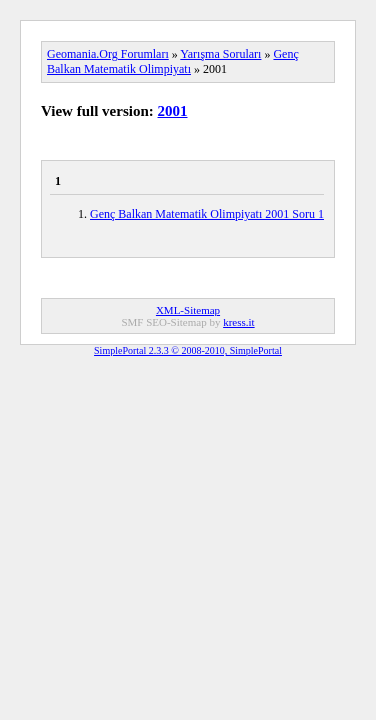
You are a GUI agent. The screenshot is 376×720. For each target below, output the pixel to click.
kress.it (238, 322)
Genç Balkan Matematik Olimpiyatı (173, 61)
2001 (173, 111)
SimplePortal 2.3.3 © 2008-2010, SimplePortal (188, 350)
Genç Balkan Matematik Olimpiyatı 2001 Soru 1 (207, 214)
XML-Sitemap (188, 310)
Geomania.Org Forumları (108, 54)
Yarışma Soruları (220, 54)
